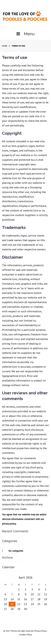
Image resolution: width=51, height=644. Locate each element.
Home (5, 46)
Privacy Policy (40, 631)
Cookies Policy (26, 635)
